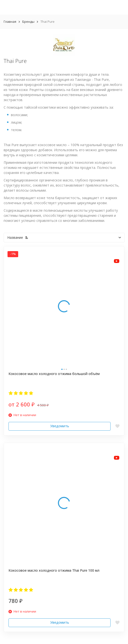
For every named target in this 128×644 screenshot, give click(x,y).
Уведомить (60, 426)
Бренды (28, 22)
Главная (10, 22)
